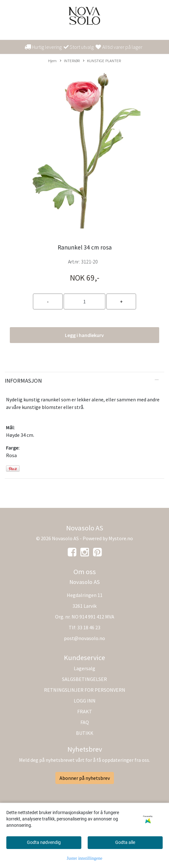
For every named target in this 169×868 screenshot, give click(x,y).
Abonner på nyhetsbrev (85, 778)
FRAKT (85, 711)
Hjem (52, 61)
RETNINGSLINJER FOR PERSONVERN (85, 690)
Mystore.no (121, 538)
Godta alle (125, 842)
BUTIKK (85, 733)
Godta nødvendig (44, 842)
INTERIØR (70, 61)
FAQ (85, 722)
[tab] (84, 381)
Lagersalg (84, 668)
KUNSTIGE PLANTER (102, 61)
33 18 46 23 (89, 627)
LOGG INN (85, 701)
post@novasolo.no (84, 638)
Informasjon (23, 381)
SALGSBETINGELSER (84, 679)
